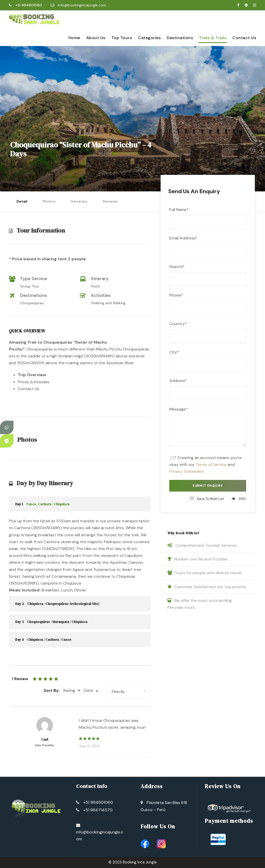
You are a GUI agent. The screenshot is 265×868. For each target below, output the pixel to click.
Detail (22, 201)
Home (74, 38)
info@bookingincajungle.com (82, 5)
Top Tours (122, 38)
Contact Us (244, 38)
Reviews (110, 201)
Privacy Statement (187, 471)
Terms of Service (211, 465)
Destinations (180, 38)
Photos (49, 201)
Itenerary (79, 201)
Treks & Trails (213, 38)
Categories (149, 38)
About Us (96, 38)
